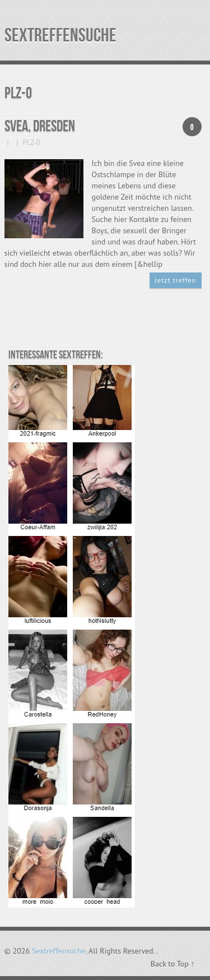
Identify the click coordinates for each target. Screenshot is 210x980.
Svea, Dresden (40, 126)
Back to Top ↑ (173, 964)
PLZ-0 (32, 143)
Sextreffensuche (60, 36)
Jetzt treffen (176, 280)
